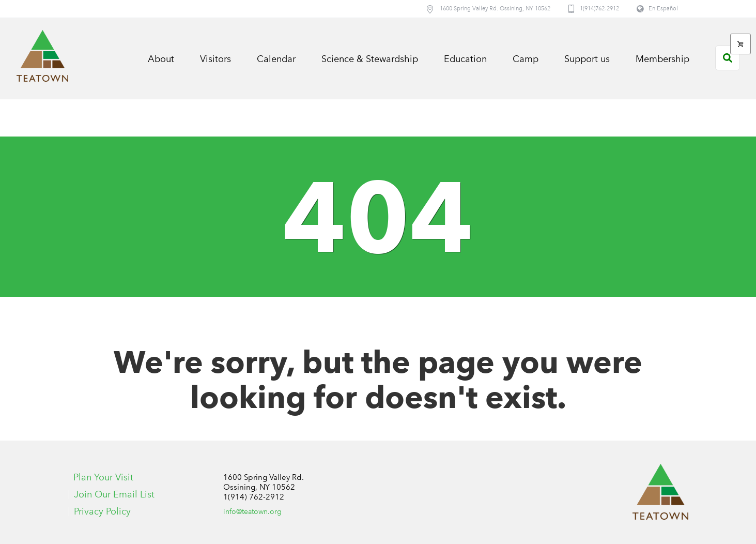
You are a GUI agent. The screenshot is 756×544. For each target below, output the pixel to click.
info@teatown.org (252, 512)
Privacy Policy (102, 511)
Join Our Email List (114, 494)
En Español (663, 9)
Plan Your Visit (103, 477)
